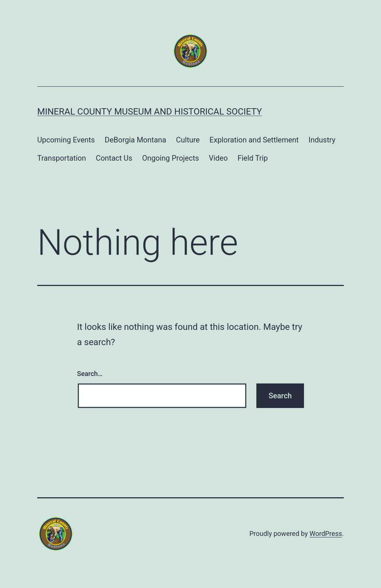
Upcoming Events (66, 140)
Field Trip (252, 158)
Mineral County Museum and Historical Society (150, 112)
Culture (188, 140)
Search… (90, 374)
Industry (322, 140)
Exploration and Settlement (254, 140)
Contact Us (114, 158)
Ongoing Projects (171, 158)
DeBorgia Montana (135, 140)
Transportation (62, 158)
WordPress (326, 534)
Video (218, 158)
